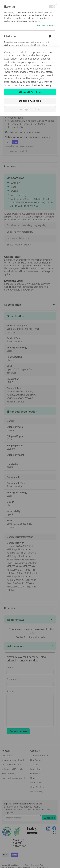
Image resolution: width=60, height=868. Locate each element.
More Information (46, 26)
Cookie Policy (22, 68)
